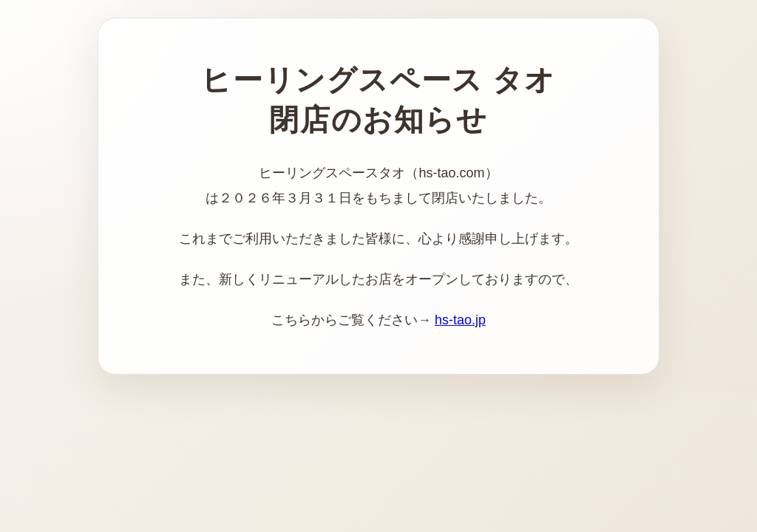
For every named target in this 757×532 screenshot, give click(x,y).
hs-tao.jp (460, 320)
